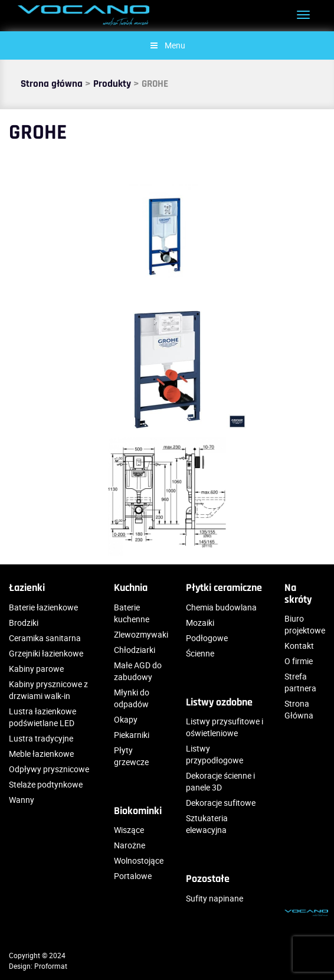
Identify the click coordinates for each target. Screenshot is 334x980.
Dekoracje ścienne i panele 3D (220, 781)
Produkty (112, 84)
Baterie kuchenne (132, 613)
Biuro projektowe (305, 624)
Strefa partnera (300, 682)
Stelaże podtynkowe (46, 784)
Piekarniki (132, 735)
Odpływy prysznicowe (49, 769)
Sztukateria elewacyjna (207, 824)
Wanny (22, 800)
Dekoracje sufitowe (221, 803)
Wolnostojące (139, 860)
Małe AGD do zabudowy (138, 671)
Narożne (130, 845)
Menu (167, 45)
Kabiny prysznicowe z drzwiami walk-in (48, 690)
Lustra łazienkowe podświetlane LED (42, 717)
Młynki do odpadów (132, 698)
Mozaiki (200, 623)
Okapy (126, 719)
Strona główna (52, 84)
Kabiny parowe (36, 669)
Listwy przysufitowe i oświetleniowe (225, 727)
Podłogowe (207, 638)
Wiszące (129, 830)
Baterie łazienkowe (43, 607)
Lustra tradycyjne (41, 738)
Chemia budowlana (221, 607)
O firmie (299, 661)
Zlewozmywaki (141, 634)
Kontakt (299, 646)
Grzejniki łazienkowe (46, 653)
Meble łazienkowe (41, 754)
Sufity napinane (215, 898)
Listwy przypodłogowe (215, 754)
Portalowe (133, 876)
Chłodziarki (135, 650)
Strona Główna (299, 709)
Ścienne (200, 653)
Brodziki (24, 623)
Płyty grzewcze (131, 756)
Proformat (51, 966)
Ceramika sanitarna (45, 638)
